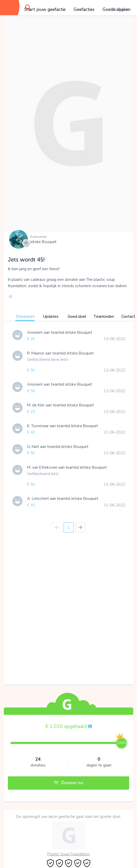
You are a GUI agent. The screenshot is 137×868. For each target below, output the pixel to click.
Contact (128, 317)
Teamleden (104, 317)
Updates (51, 317)
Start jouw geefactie (45, 9)
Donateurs (25, 317)
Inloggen (120, 9)
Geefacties (84, 9)
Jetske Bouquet (43, 242)
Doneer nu (69, 783)
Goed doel (77, 317)
